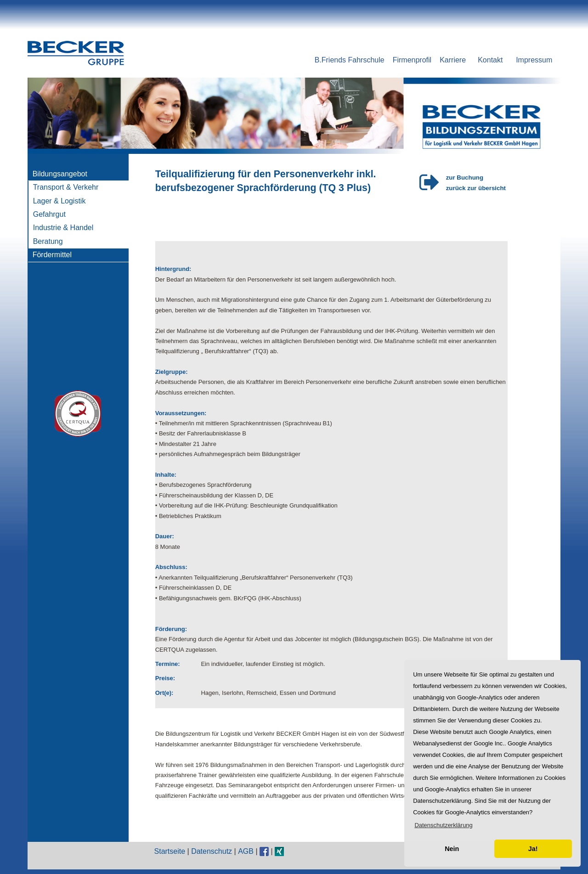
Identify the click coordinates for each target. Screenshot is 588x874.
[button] (444, 825)
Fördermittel (52, 255)
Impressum (534, 60)
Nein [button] (452, 849)
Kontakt (490, 60)
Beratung (48, 241)
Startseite (170, 851)
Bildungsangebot (60, 174)
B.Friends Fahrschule (350, 60)
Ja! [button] (533, 849)
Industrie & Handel (63, 228)
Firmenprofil (412, 60)
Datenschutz (212, 851)
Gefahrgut (49, 214)
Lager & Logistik (59, 201)
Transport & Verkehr (66, 187)
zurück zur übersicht (476, 188)
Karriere (453, 60)
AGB (246, 851)
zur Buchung (465, 178)
